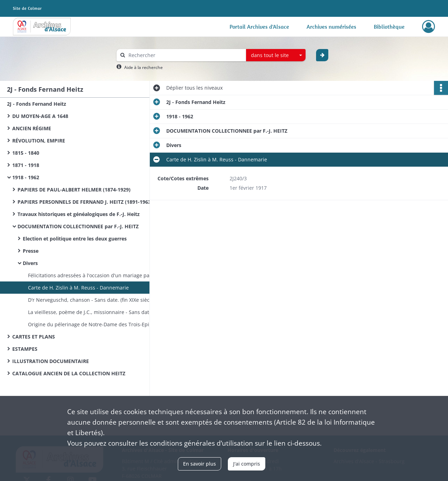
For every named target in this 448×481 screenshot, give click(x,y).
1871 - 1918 (26, 165)
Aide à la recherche (143, 67)
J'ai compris (247, 464)
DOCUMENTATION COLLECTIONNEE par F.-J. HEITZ (78, 226)
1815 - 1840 (26, 153)
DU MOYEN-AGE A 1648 (40, 116)
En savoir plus (199, 464)
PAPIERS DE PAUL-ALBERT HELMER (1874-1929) (74, 190)
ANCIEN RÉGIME (32, 128)
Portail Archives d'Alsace (259, 27)
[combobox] (276, 55)
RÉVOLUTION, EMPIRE (39, 141)
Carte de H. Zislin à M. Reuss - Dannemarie (78, 288)
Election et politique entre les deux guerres (75, 239)
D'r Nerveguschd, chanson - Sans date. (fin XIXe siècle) (92, 300)
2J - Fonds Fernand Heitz (37, 104)
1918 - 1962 (26, 177)
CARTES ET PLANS (34, 337)
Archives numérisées (331, 27)
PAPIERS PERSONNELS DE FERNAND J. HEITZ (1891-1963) (85, 202)
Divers (30, 263)
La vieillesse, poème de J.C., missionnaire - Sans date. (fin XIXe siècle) (98, 312)
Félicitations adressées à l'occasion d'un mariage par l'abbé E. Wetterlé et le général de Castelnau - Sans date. (98, 275)
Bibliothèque (389, 27)
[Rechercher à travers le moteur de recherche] (185, 55)
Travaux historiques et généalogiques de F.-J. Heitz (79, 214)
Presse (31, 251)
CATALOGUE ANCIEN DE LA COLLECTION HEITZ (69, 373)
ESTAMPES (25, 349)
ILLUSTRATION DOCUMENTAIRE (51, 361)
